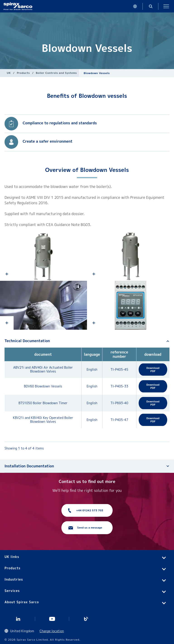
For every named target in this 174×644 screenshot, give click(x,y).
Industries (14, 579)
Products (23, 73)
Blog (86, 619)
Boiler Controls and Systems (56, 73)
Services (12, 591)
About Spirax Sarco (22, 602)
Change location (52, 631)
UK (9, 73)
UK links (12, 557)
